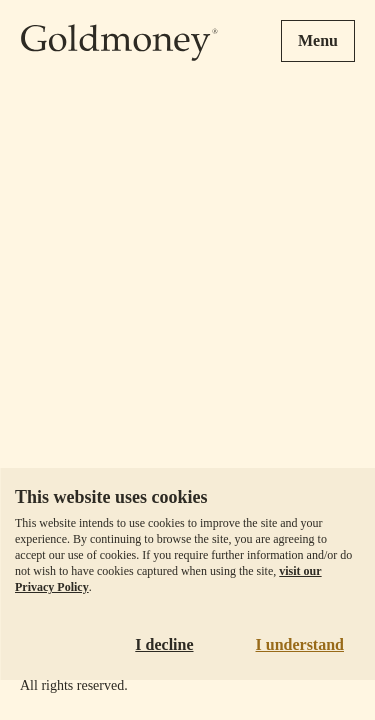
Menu (318, 40)
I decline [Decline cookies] (164, 644)
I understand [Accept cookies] (300, 644)
